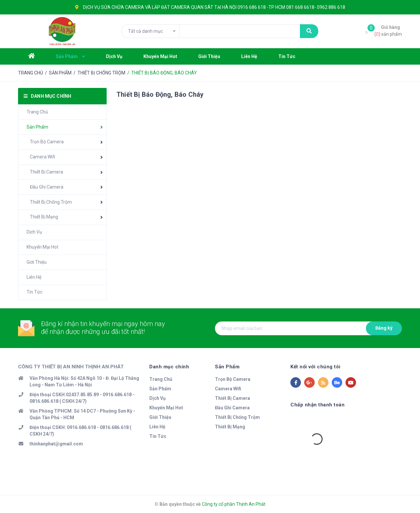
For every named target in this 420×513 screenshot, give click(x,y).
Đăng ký (384, 328)
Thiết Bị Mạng (44, 217)
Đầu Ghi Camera (47, 187)
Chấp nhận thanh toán (317, 405)
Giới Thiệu (37, 262)
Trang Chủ (37, 112)
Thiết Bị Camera (46, 172)
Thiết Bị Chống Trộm (51, 202)
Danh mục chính (169, 367)
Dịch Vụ (34, 232)
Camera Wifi (42, 157)
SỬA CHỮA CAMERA (123, 7)
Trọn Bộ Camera (47, 142)
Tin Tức (34, 292)
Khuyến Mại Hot (42, 247)
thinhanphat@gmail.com (56, 444)
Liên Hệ (34, 277)
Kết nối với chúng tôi (315, 367)
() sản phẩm (388, 30)
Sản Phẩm (37, 127)
